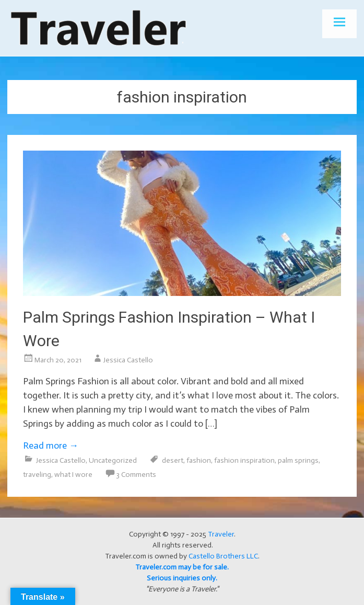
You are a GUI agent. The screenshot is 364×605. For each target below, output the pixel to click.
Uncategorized (113, 460)
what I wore (73, 475)
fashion (199, 460)
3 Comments (136, 475)
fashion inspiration (244, 460)
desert (173, 460)
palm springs (298, 460)
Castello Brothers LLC (223, 556)
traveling (37, 475)
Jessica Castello (128, 360)
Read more (51, 446)
